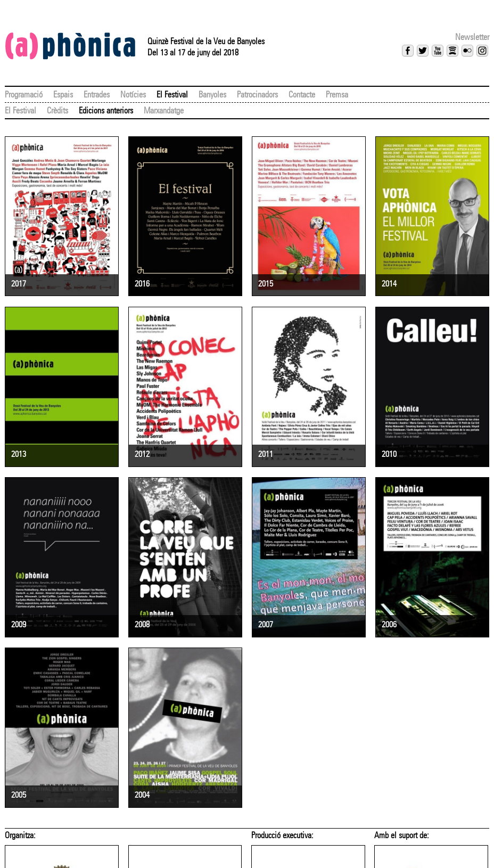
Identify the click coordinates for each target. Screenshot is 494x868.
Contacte (302, 95)
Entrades (97, 95)
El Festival (172, 95)
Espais (63, 95)
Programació (24, 95)
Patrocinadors (257, 95)
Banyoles (212, 95)
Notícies (133, 95)
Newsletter (472, 37)
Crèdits (57, 110)
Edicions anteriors (106, 110)
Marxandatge (164, 110)
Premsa (337, 95)
